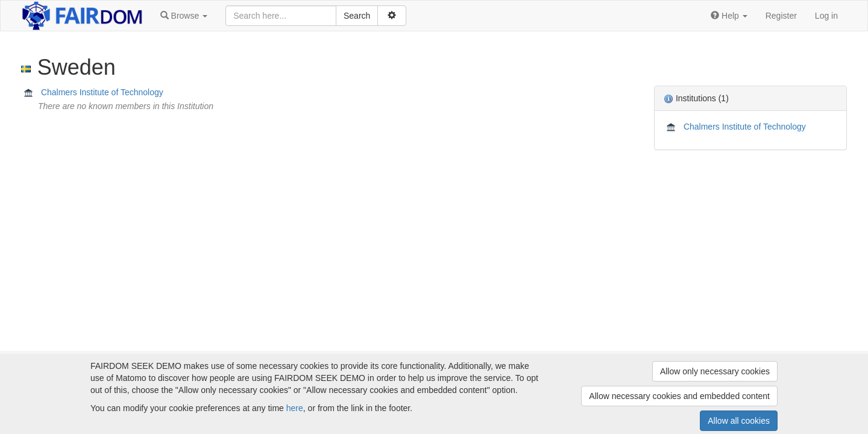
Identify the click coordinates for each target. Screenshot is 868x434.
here (295, 408)
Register (781, 16)
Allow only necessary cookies (715, 371)
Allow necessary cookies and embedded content (679, 396)
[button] (184, 16)
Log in (826, 16)
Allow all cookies (739, 421)
